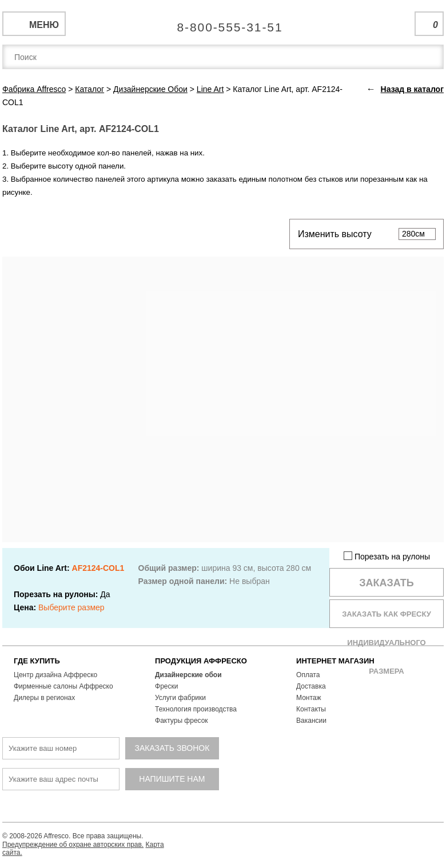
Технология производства (196, 709)
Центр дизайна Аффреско (55, 675)
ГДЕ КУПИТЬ (37, 661)
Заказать (387, 583)
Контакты (311, 709)
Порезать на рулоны (387, 556)
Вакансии (311, 721)
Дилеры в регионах (44, 698)
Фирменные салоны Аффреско (63, 686)
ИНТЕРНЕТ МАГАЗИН (335, 661)
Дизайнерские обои (188, 675)
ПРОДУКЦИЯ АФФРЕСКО (201, 661)
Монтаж (309, 698)
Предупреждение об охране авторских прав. (73, 845)
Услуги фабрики (180, 698)
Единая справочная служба (223, 23)
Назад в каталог (412, 89)
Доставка (311, 686)
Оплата (308, 675)
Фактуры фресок (182, 721)
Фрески (166, 686)
